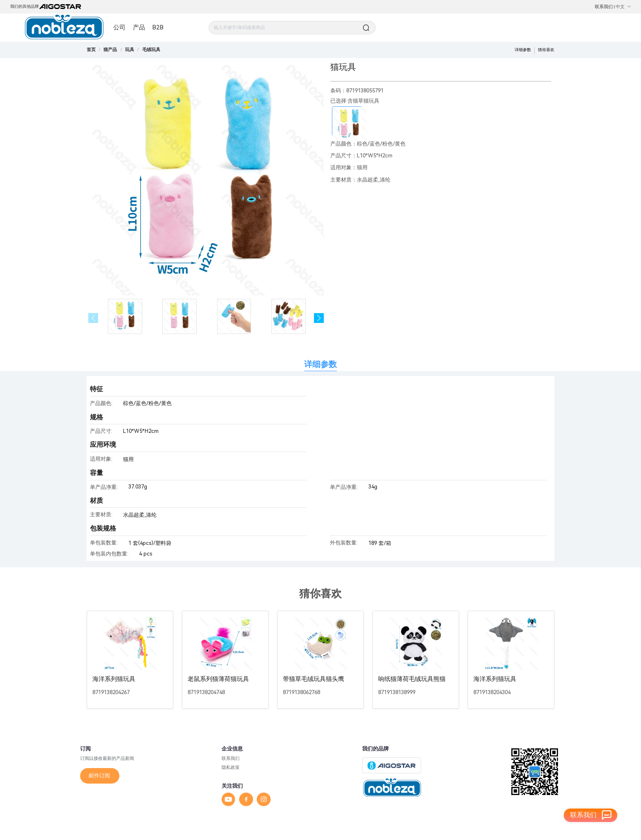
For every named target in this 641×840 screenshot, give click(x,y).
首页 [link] (91, 49)
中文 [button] (623, 7)
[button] (319, 318)
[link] (110, 49)
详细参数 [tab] (320, 364)
